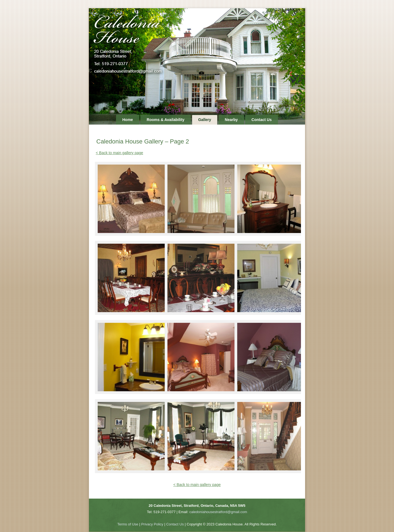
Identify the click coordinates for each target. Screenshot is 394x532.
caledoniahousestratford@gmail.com (218, 512)
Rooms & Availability (166, 120)
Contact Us (262, 120)
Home (128, 120)
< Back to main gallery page (119, 153)
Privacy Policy (152, 524)
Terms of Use (128, 524)
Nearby (231, 120)
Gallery (205, 120)
